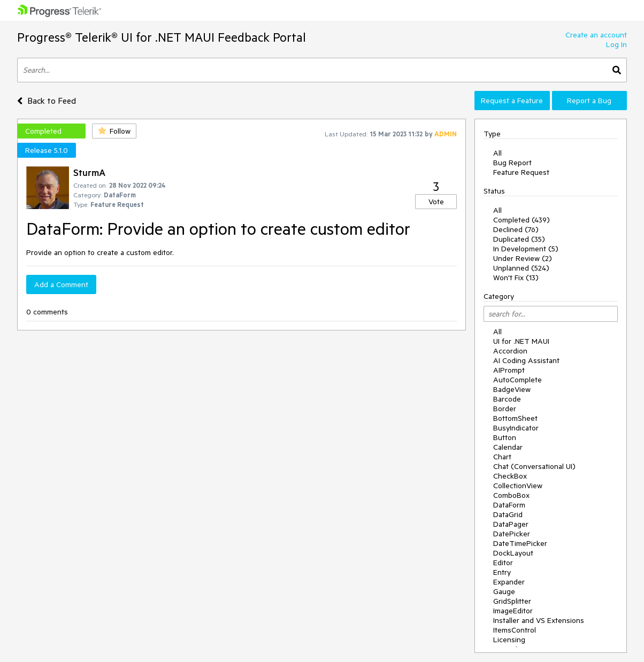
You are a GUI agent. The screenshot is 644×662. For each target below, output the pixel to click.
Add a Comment (61, 284)
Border (505, 409)
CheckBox (510, 476)
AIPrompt (509, 370)
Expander (509, 582)
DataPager (511, 524)
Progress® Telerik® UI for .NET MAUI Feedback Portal (162, 37)
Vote (436, 202)
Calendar (508, 447)
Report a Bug (589, 101)
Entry (502, 572)
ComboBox (511, 495)
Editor (503, 563)
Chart (502, 457)
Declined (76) (516, 229)
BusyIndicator (516, 428)
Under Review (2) (523, 258)
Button (505, 437)
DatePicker (512, 534)
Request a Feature (512, 101)
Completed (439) (522, 220)
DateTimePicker (520, 543)
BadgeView (512, 389)
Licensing (509, 640)
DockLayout (513, 553)
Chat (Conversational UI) (534, 466)
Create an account (596, 35)
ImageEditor (513, 611)
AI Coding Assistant (526, 360)
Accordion (510, 351)
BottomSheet (515, 418)
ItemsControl (515, 630)
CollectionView (518, 486)
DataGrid (508, 514)
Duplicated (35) (519, 239)
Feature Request (521, 172)
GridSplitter (512, 601)
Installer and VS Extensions (539, 620)
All (497, 153)
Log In (616, 44)
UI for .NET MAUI (521, 341)
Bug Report (512, 163)
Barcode (507, 399)
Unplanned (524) (521, 268)
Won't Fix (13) (516, 278)
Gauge (504, 591)
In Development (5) (526, 249)
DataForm (509, 505)
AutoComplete (517, 380)
